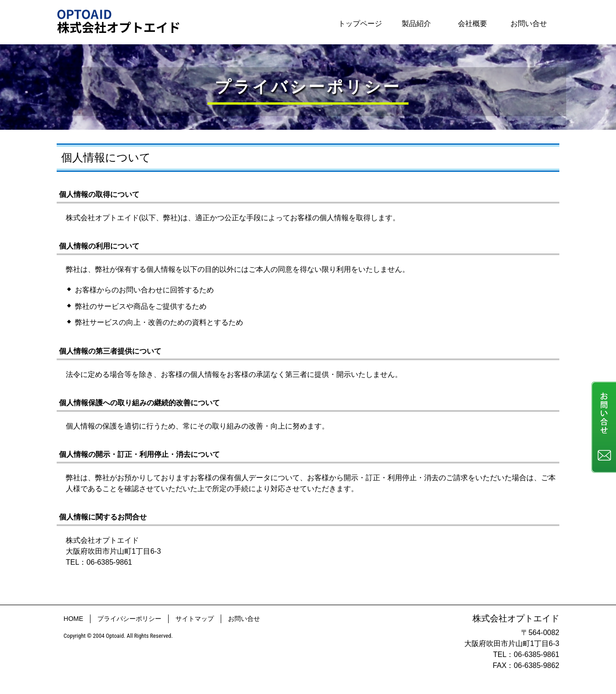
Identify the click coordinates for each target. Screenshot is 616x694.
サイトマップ (195, 619)
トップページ (360, 24)
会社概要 (473, 24)
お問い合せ (529, 24)
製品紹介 (416, 24)
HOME (73, 619)
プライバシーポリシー (129, 619)
